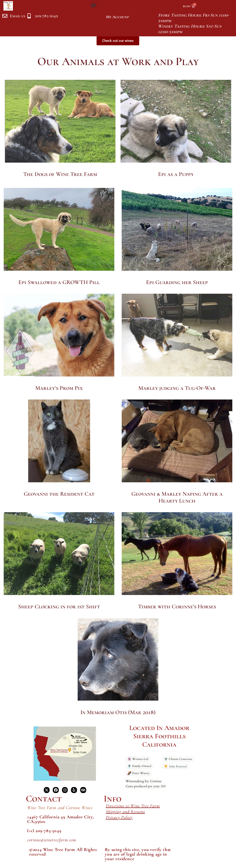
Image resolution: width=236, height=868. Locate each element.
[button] (93, 5)
